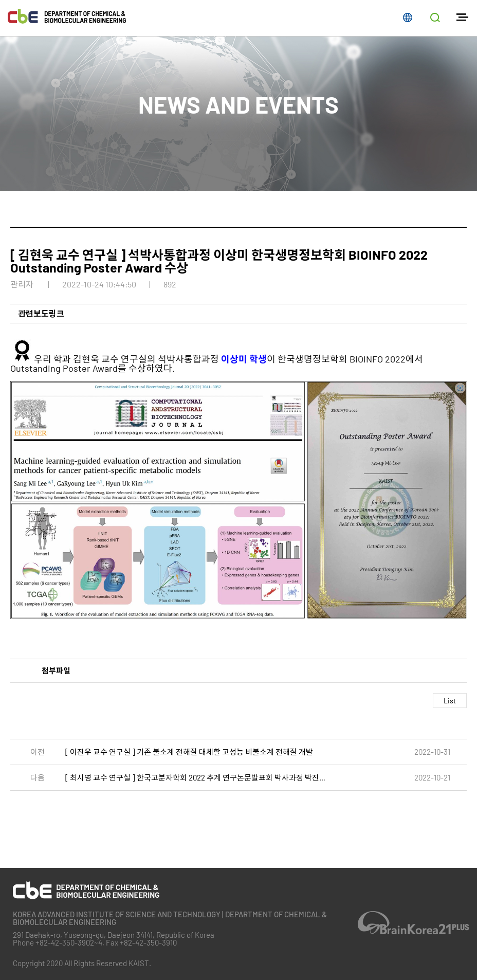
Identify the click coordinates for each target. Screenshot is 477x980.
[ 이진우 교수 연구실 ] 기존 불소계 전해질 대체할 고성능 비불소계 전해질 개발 (189, 752)
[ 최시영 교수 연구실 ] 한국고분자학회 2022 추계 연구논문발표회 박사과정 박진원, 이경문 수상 (199, 778)
